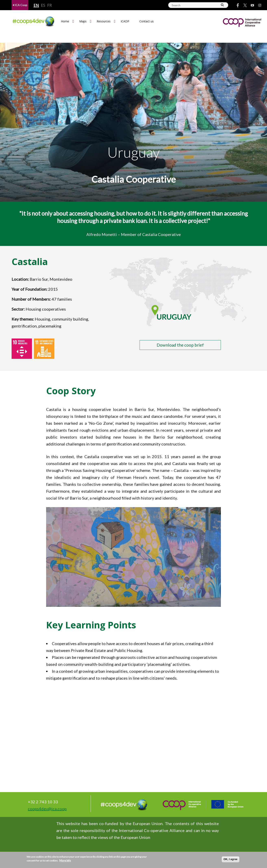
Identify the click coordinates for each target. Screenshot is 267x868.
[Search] (222, 5)
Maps (83, 21)
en (36, 5)
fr (50, 5)
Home (65, 21)
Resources (104, 21)
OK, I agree (231, 859)
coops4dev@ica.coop (47, 809)
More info (65, 860)
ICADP (125, 21)
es (43, 5)
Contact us (147, 21)
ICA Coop (20, 5)
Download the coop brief (180, 345)
